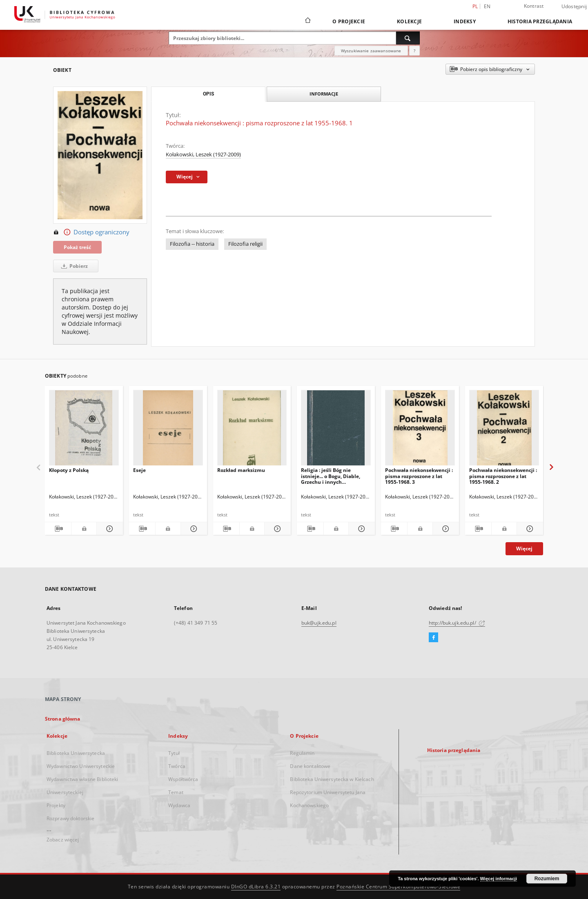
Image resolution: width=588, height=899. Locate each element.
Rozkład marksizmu (241, 470)
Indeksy (465, 21)
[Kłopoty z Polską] (84, 430)
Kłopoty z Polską (69, 470)
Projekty (56, 805)
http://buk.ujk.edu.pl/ (457, 623)
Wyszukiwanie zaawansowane (371, 51)
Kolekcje (409, 21)
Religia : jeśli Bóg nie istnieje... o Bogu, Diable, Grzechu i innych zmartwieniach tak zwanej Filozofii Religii (333, 476)
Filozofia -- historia (192, 244)
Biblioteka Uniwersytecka (76, 753)
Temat (176, 792)
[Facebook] (433, 638)
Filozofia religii (245, 244)
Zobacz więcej (63, 840)
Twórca (177, 766)
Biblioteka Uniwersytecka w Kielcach (332, 779)
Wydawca (179, 805)
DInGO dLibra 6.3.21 (256, 887)
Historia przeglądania (540, 21)
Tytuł (174, 753)
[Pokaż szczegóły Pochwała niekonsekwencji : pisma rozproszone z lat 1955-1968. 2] (529, 529)
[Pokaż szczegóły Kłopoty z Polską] (109, 529)
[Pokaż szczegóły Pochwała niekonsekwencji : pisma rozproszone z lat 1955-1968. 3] (445, 529)
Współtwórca (183, 779)
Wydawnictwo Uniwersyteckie (81, 766)
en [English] (487, 6)
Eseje (139, 470)
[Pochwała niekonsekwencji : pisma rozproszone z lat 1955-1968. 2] (504, 430)
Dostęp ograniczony (91, 232)
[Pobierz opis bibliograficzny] (58, 529)
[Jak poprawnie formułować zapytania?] (414, 51)
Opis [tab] (208, 94)
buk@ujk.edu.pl (319, 623)
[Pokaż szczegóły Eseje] (193, 529)
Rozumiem (547, 879)
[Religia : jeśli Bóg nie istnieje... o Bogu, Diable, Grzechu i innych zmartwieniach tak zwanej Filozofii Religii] (336, 430)
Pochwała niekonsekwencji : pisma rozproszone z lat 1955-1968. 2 (503, 476)
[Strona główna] (307, 21)
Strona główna (63, 719)
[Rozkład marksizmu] (252, 430)
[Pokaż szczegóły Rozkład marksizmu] (276, 529)
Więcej (524, 549)
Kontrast (534, 6)
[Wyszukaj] (408, 38)
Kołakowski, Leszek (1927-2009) (203, 155)
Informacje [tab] (324, 94)
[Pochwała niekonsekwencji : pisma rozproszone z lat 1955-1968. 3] (420, 430)
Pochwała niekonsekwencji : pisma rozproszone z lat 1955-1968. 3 (419, 476)
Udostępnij (574, 7)
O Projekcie (349, 21)
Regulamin (302, 753)
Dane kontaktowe (310, 766)
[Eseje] (168, 430)
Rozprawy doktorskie (70, 818)
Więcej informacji (499, 879)
